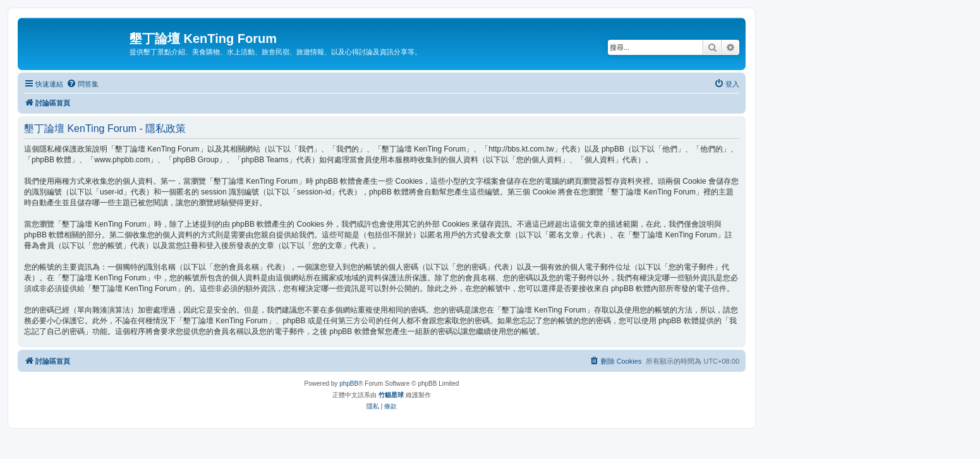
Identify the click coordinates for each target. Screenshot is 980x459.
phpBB (349, 384)
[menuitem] (82, 84)
